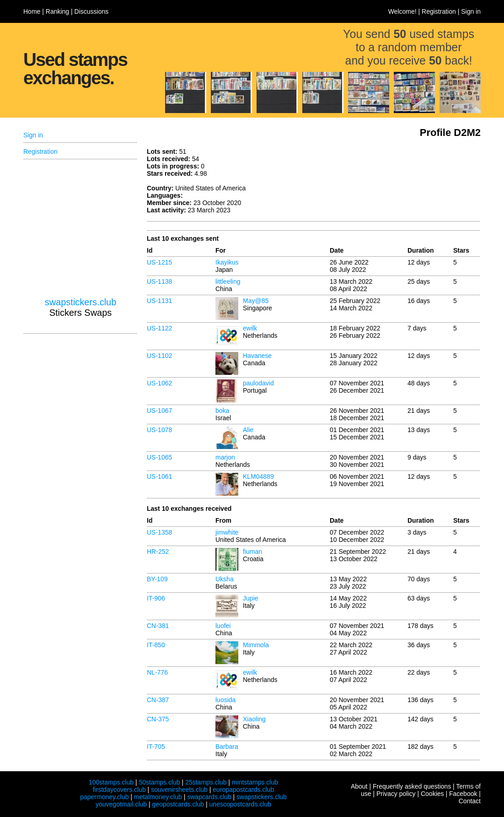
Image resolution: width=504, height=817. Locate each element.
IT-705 (156, 747)
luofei (223, 626)
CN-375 (158, 719)
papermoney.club (104, 797)
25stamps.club (206, 782)
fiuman (252, 552)
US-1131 (159, 301)
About (359, 786)
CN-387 (158, 700)
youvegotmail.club (121, 804)
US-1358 (159, 532)
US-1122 (159, 328)
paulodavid (258, 383)
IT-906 (156, 598)
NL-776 (157, 672)
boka (222, 411)
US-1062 (159, 383)
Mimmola (256, 645)
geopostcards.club (178, 804)
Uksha (225, 579)
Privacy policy (396, 794)
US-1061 (159, 476)
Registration (439, 11)
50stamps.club (159, 782)
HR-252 (158, 552)
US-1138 (159, 281)
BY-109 (157, 579)
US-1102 (159, 356)
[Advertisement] (412, 182)
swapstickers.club (81, 302)
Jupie (250, 598)
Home (32, 11)
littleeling (228, 281)
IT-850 (156, 645)
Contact (470, 801)
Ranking (57, 11)
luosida (225, 700)
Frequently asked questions (412, 786)
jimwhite (227, 532)
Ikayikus (227, 262)
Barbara (227, 747)
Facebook (463, 794)
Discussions (92, 11)
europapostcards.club (243, 790)
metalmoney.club (158, 797)
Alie (248, 430)
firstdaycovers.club (119, 790)
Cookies (432, 794)
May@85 (256, 301)
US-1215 (159, 262)
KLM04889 (258, 476)
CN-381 (158, 626)
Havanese (257, 356)
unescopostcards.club (240, 804)
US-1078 (159, 430)
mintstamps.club (255, 782)
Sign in (471, 11)
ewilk (250, 328)
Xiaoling (254, 719)
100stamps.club (111, 782)
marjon (225, 457)
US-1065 (159, 457)
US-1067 (159, 411)
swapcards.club (209, 797)
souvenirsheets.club (179, 790)
